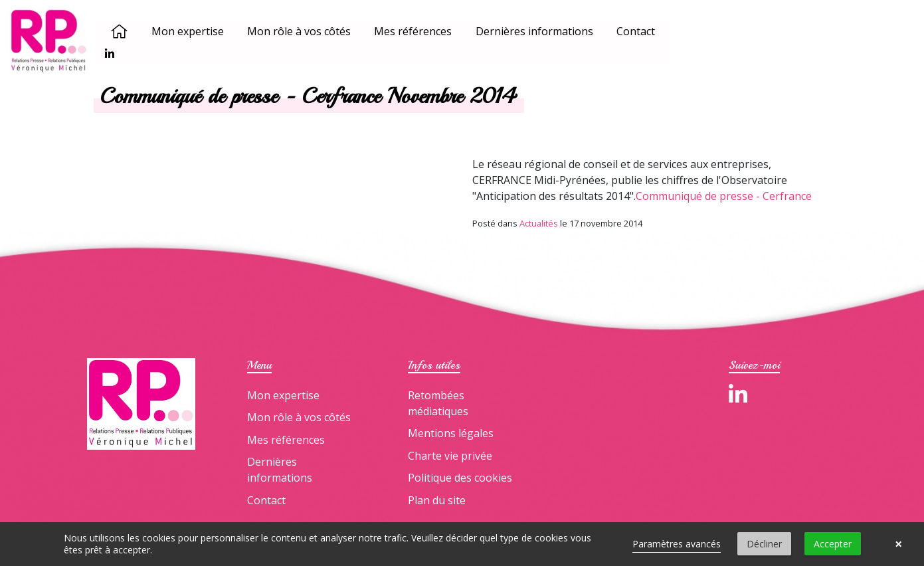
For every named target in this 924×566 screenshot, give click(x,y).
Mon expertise (190, 32)
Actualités (539, 223)
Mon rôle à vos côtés (301, 32)
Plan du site (437, 500)
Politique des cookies (460, 478)
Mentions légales (451, 433)
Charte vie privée (450, 456)
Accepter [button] (833, 544)
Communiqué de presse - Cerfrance (724, 196)
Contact (638, 32)
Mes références (415, 32)
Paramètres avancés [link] (677, 544)
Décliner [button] (764, 544)
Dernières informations (536, 32)
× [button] (898, 544)
